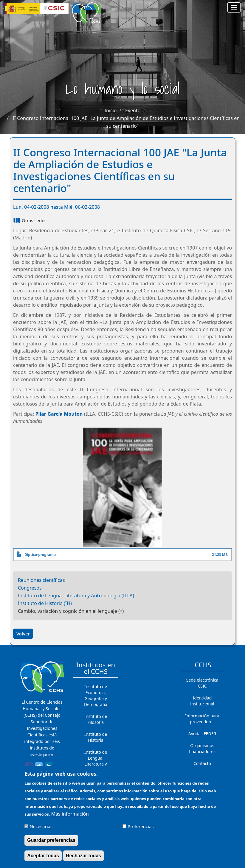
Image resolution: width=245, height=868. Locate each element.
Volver (23, 634)
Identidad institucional (202, 701)
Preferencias (141, 829)
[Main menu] (234, 7)
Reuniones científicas (41, 580)
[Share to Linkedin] (49, 767)
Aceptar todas (43, 859)
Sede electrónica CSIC (202, 683)
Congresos (30, 588)
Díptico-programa (40, 555)
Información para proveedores (202, 719)
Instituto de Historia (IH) (45, 603)
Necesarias (41, 829)
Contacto (202, 763)
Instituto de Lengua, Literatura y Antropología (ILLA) (76, 596)
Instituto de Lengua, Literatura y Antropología (96, 761)
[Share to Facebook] (29, 767)
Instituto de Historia (96, 737)
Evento (133, 110)
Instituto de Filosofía (96, 719)
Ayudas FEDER (202, 734)
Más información (70, 817)
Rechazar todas (83, 859)
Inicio (111, 110)
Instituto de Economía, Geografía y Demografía (96, 695)
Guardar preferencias (51, 843)
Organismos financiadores (202, 748)
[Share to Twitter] (39, 767)
